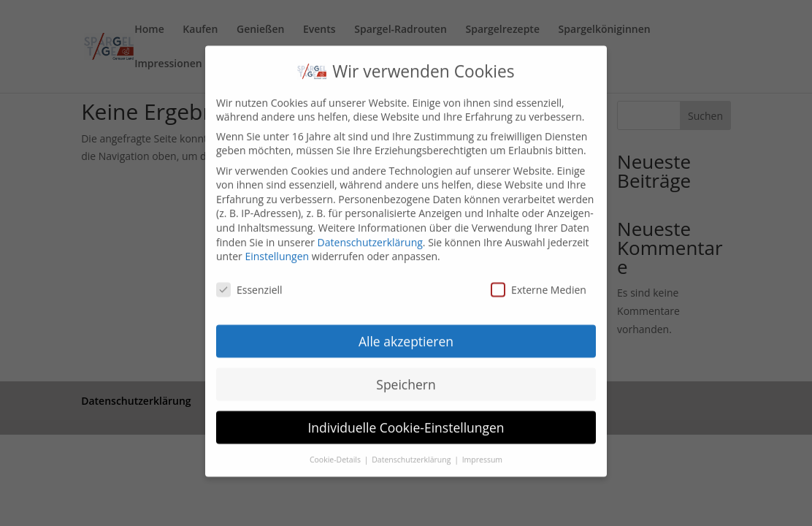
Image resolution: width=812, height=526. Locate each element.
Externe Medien (539, 279)
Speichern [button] (406, 373)
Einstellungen (277, 245)
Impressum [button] (482, 448)
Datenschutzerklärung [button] (412, 448)
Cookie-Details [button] (336, 448)
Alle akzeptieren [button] (406, 330)
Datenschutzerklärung (370, 231)
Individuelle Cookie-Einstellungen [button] (406, 416)
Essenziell (249, 279)
